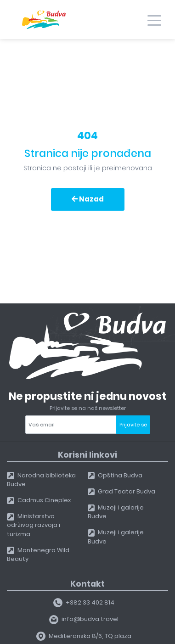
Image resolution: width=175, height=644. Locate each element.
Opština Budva (115, 475)
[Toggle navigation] (154, 20)
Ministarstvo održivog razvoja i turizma (34, 525)
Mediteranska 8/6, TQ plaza (84, 636)
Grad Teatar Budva (122, 491)
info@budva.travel (84, 619)
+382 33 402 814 (84, 602)
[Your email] (71, 425)
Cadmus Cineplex (39, 500)
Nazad (88, 199)
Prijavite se (133, 425)
